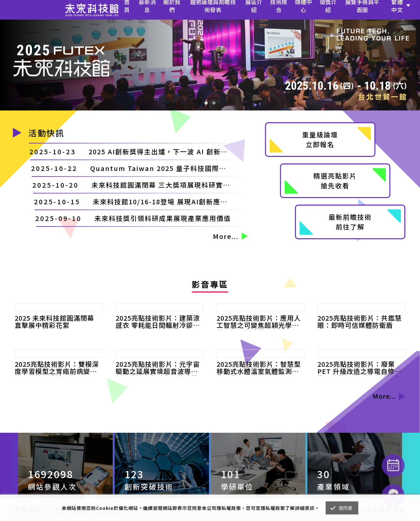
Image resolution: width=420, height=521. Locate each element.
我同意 (346, 508)
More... (231, 236)
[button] (206, 103)
